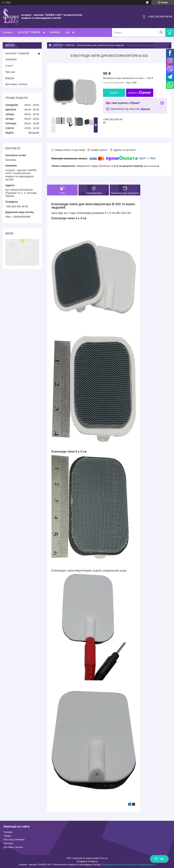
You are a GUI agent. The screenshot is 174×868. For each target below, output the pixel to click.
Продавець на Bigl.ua (87, 861)
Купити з (140, 93)
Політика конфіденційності (142, 865)
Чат (159, 859)
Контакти (8, 843)
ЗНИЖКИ (55, 32)
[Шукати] (161, 32)
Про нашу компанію (14, 839)
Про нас (10, 72)
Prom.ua (104, 858)
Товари (7, 836)
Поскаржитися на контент (115, 865)
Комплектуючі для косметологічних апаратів (100, 45)
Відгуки (10, 78)
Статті (9, 66)
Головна (8, 32)
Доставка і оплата (16, 84)
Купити (114, 93)
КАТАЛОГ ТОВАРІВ (29, 32)
